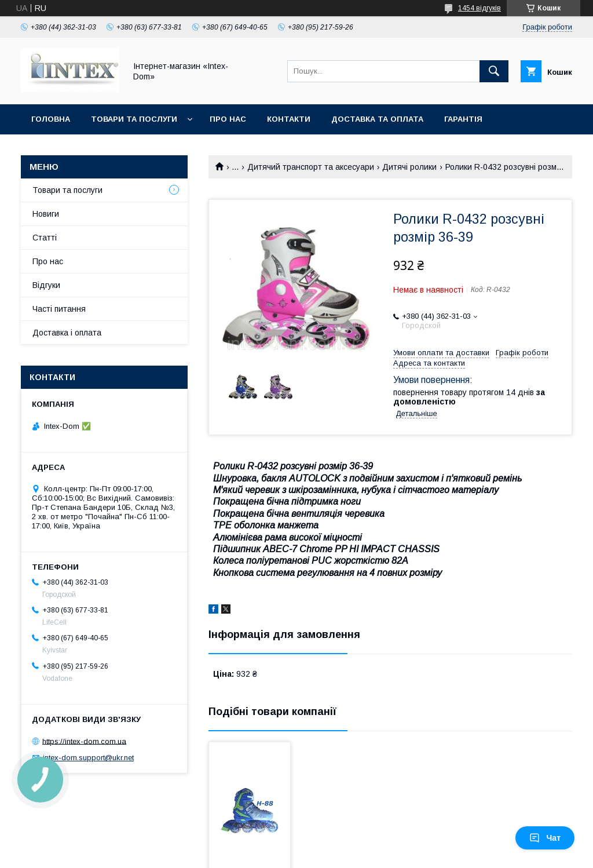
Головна (51, 119)
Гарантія (463, 119)
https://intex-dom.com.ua (84, 741)
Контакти (289, 119)
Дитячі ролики (409, 167)
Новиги (46, 214)
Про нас (228, 119)
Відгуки (46, 285)
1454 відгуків (479, 8)
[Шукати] (494, 71)
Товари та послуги (134, 119)
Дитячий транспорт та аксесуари (311, 167)
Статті (45, 238)
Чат (545, 838)
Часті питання (59, 309)
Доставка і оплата (67, 333)
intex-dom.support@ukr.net (88, 758)
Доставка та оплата (377, 119)
